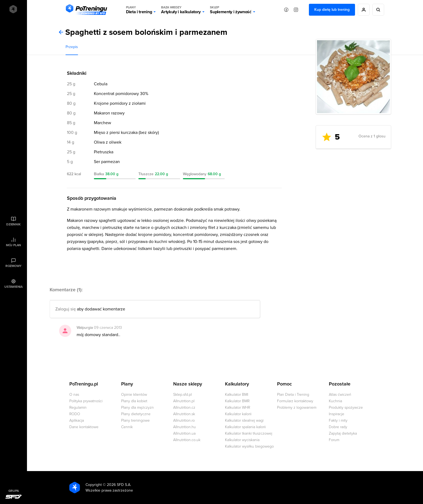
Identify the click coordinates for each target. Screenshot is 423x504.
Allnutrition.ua (184, 433)
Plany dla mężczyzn (137, 407)
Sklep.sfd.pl (182, 395)
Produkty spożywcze (346, 407)
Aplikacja (77, 420)
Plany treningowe (135, 420)
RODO (75, 414)
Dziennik (13, 224)
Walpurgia (85, 328)
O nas (74, 395)
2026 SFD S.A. (119, 485)
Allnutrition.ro (184, 420)
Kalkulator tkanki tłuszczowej (249, 433)
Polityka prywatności (86, 401)
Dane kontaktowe (84, 427)
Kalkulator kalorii (238, 414)
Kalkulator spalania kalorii (245, 427)
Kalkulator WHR (238, 407)
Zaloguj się (66, 309)
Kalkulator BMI (237, 395)
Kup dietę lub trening (332, 10)
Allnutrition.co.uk (187, 440)
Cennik (127, 427)
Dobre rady (338, 427)
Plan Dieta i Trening (293, 395)
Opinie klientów (134, 395)
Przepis (72, 47)
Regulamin (78, 407)
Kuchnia (335, 401)
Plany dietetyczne (136, 414)
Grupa (14, 491)
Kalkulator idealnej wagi (244, 420)
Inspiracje (337, 414)
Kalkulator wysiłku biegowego (249, 446)
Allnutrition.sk (184, 414)
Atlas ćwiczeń (340, 395)
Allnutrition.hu (185, 427)
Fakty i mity (338, 420)
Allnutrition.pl (184, 401)
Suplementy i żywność (231, 10)
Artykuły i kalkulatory (181, 10)
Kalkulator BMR (237, 401)
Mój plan (13, 245)
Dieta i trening (139, 10)
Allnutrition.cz (184, 407)
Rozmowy (13, 266)
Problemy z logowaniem (297, 407)
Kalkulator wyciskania (242, 440)
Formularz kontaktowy (295, 401)
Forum (334, 440)
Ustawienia (13, 287)
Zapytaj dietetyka (343, 433)
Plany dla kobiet (134, 401)
